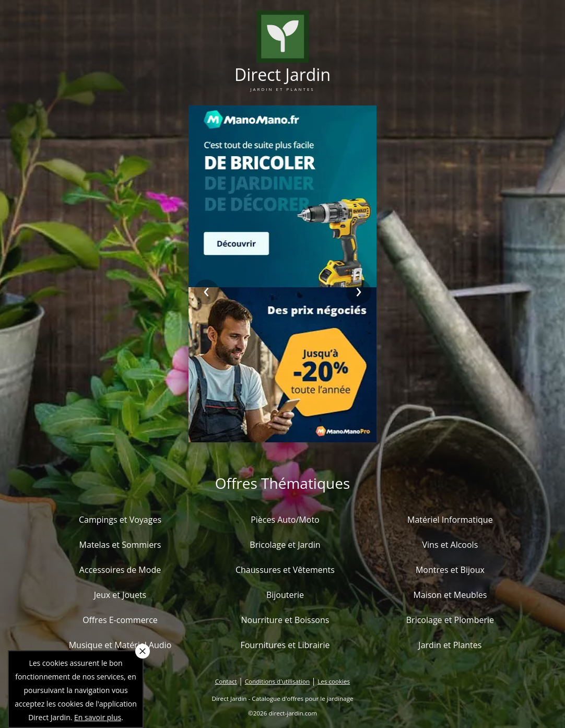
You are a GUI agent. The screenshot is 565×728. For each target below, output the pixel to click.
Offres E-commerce (120, 620)
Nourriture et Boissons (285, 620)
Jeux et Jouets (120, 595)
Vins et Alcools (450, 545)
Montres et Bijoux (450, 570)
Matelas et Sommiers (120, 545)
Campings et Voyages (120, 520)
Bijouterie (285, 595)
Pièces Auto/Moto (285, 520)
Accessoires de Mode (120, 570)
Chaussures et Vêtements (285, 570)
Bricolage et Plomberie (450, 620)
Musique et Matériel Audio (120, 645)
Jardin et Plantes (450, 645)
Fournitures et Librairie (285, 645)
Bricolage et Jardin (285, 545)
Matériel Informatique (450, 520)
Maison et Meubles (450, 595)
